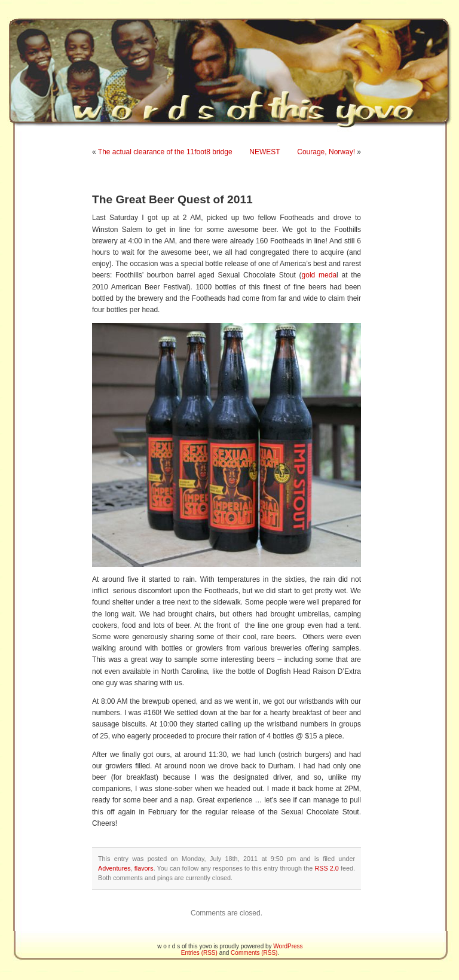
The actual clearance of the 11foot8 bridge (165, 152)
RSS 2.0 (326, 868)
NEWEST (264, 152)
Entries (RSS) (199, 953)
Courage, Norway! (326, 152)
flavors (144, 868)
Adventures (114, 868)
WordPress (288, 946)
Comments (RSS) (254, 953)
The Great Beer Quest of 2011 (172, 199)
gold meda (319, 275)
